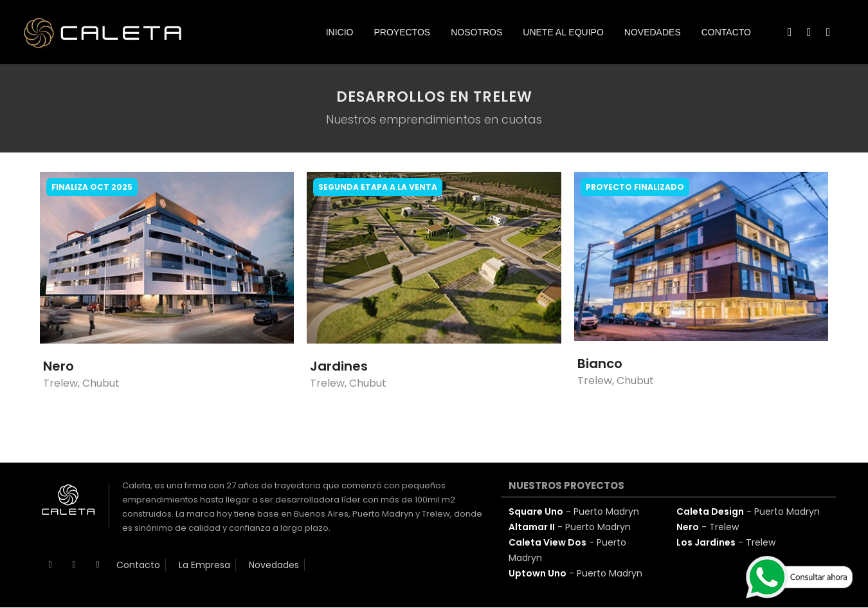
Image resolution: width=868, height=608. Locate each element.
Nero (59, 366)
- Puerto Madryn (574, 511)
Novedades (274, 565)
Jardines (339, 366)
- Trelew (708, 527)
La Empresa (204, 565)
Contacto (138, 565)
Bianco (600, 364)
